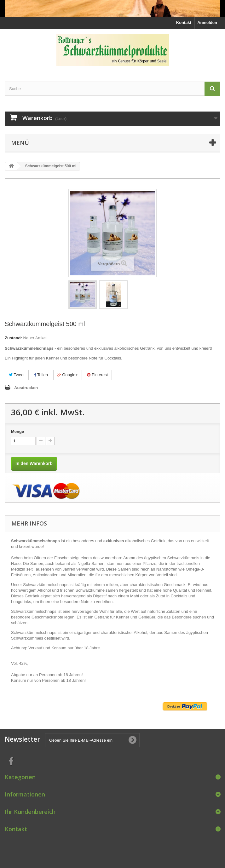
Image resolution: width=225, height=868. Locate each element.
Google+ (68, 375)
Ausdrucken (26, 388)
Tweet (17, 375)
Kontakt (184, 23)
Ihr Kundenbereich (30, 812)
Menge (17, 431)
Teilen (41, 375)
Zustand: (13, 338)
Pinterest (97, 375)
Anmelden (207, 23)
